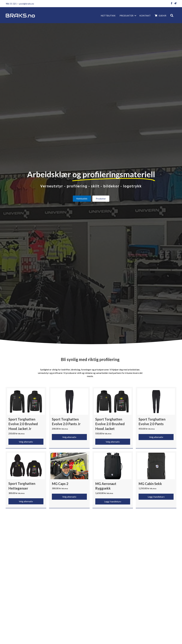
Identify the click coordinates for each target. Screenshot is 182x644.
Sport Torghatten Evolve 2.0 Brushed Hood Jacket (110, 424)
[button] (135, 16)
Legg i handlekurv (113, 501)
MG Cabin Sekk (150, 484)
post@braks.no (27, 4)
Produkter (126, 16)
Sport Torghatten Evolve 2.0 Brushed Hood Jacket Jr (23, 424)
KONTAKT (145, 16)
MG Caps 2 (60, 484)
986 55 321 (11, 4)
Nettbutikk (108, 16)
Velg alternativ (26, 442)
